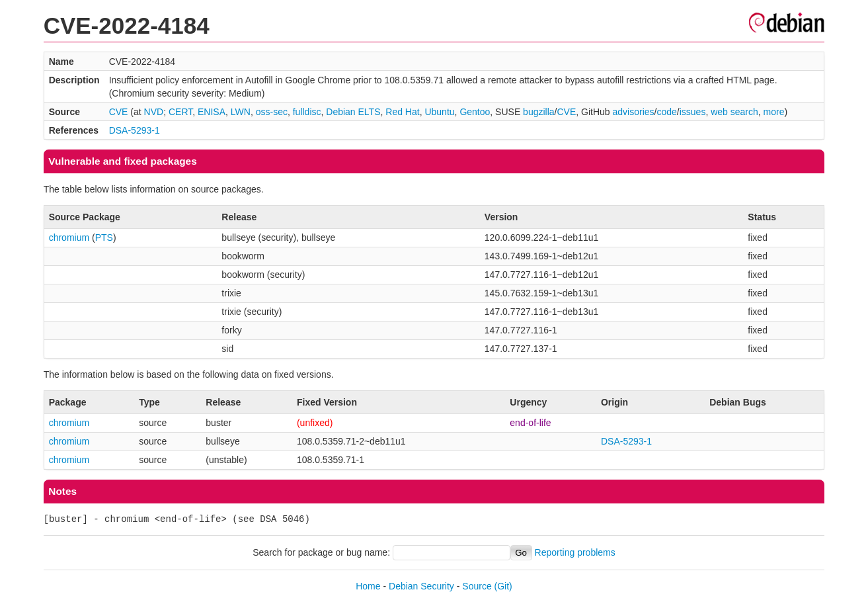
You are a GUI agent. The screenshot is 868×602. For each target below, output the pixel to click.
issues (693, 112)
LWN (241, 112)
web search (734, 112)
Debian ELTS (353, 112)
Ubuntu (439, 112)
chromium (69, 237)
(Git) (503, 586)
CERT (180, 112)
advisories (634, 112)
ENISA (212, 112)
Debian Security (421, 586)
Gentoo (475, 112)
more (774, 112)
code (666, 112)
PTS (104, 237)
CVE (119, 112)
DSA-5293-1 (135, 130)
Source (477, 586)
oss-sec (272, 112)
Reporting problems (575, 552)
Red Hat (402, 112)
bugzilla (538, 112)
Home (368, 586)
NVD (154, 112)
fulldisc (307, 112)
